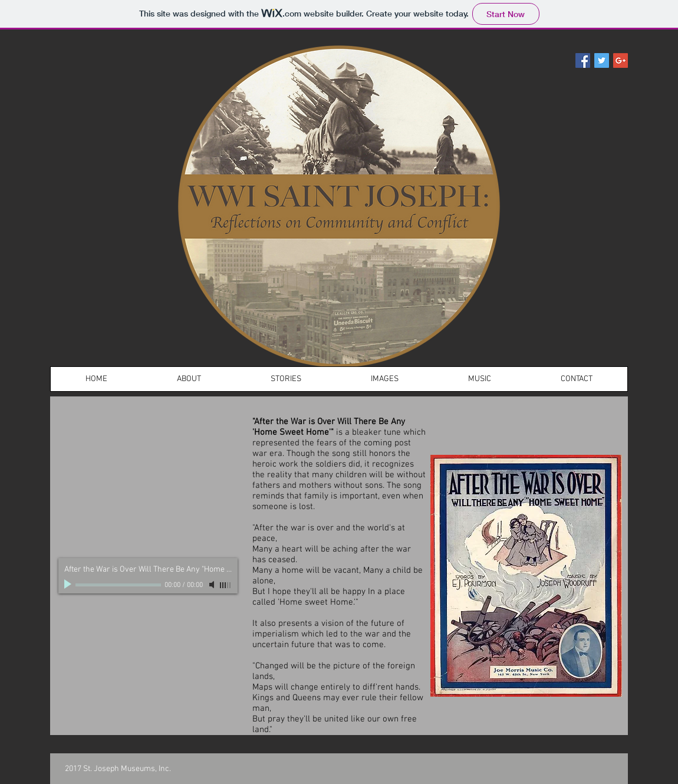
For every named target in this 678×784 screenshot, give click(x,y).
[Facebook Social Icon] (583, 60)
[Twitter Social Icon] (602, 60)
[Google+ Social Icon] (621, 60)
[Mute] (213, 585)
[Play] (69, 585)
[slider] (226, 585)
